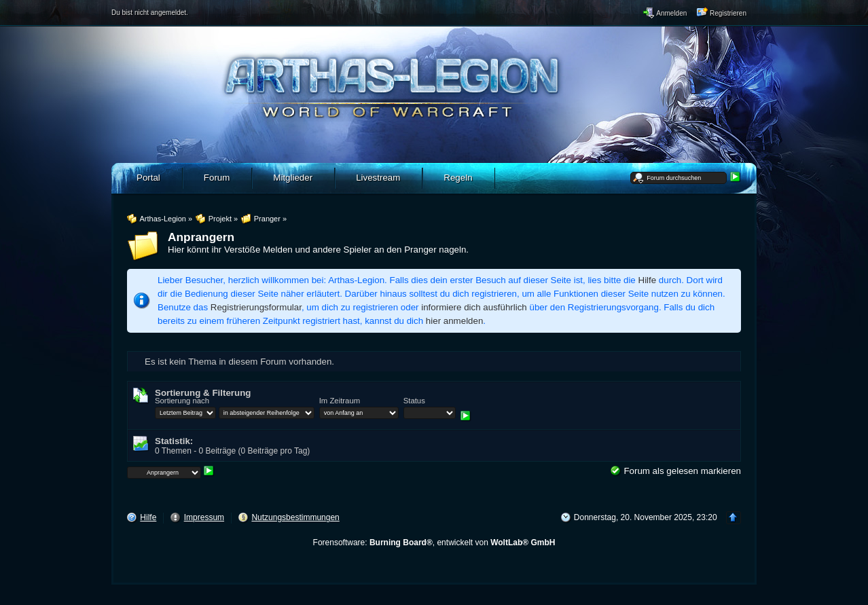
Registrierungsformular (256, 307)
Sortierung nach (182, 401)
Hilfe (648, 280)
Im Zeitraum (340, 401)
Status (414, 401)
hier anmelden (454, 321)
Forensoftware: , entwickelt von (434, 543)
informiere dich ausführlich (474, 307)
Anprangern (201, 237)
